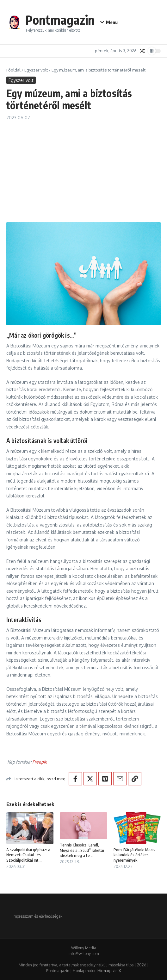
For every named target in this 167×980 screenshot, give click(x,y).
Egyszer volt (36, 70)
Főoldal (13, 70)
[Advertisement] (83, 168)
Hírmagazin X (109, 971)
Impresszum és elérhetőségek (37, 916)
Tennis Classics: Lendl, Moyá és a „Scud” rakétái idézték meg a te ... (82, 850)
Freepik (40, 762)
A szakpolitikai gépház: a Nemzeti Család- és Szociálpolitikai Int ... (28, 855)
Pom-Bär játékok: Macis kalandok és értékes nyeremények (134, 855)
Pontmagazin (60, 20)
